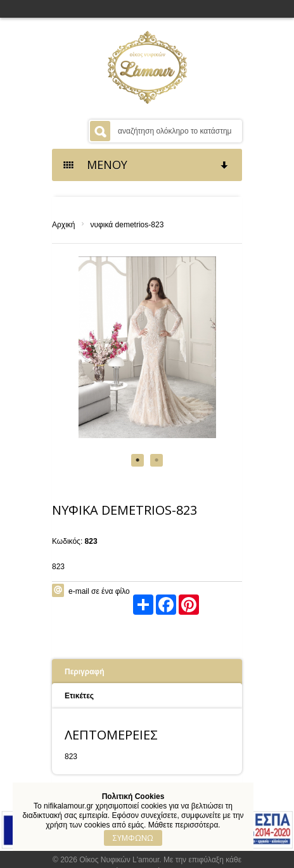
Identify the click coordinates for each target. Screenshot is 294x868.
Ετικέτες (79, 696)
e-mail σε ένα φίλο (99, 591)
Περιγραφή (85, 672)
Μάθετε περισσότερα (183, 825)
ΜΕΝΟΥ (146, 165)
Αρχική (63, 225)
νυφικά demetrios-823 (127, 225)
